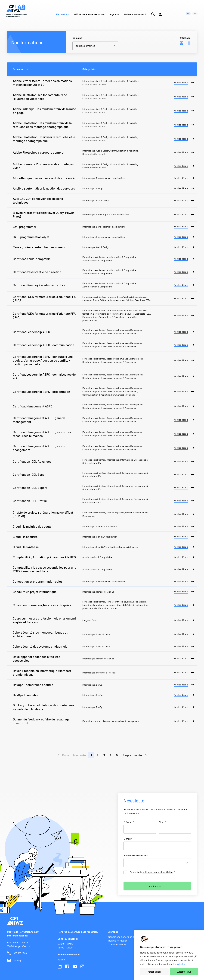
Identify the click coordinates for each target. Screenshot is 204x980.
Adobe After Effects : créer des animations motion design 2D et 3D (42, 83)
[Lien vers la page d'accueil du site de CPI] (17, 11)
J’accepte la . (152, 872)
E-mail (128, 839)
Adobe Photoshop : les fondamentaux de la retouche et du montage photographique (42, 125)
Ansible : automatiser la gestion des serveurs (44, 188)
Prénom (129, 822)
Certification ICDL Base (29, 474)
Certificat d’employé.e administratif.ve (39, 285)
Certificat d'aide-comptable (32, 259)
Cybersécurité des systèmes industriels (40, 646)
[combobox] (158, 863)
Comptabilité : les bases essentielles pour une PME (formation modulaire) (45, 569)
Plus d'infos (179, 964)
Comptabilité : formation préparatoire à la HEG (44, 557)
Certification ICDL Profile (30, 501)
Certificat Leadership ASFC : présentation (41, 392)
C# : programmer (25, 227)
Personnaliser (154, 972)
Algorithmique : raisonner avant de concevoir (44, 178)
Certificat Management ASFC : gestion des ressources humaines (42, 434)
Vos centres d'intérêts (137, 855)
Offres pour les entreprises (89, 14)
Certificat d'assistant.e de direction (37, 272)
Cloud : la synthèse (26, 547)
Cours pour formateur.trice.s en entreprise (42, 605)
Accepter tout (184, 972)
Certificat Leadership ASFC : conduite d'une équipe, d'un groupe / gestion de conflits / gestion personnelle (43, 360)
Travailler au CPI (117, 944)
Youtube (75, 967)
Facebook (68, 967)
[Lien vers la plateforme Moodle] (160, 11)
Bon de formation (118, 941)
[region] (169, 955)
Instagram (83, 967)
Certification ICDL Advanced (32, 461)
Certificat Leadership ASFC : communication (43, 345)
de (195, 13)
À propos (113, 932)
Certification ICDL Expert (30, 488)
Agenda (114, 14)
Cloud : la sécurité (25, 537)
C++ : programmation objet (31, 237)
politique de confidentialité (158, 872)
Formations (62, 14)
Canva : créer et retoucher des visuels (39, 247)
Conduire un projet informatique (35, 592)
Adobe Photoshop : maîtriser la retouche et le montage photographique (44, 139)
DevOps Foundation (26, 695)
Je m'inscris (154, 886)
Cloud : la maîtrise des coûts (32, 526)
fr (188, 13)
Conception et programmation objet (37, 581)
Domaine (77, 38)
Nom (162, 822)
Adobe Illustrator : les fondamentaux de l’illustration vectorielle (40, 97)
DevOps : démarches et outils (33, 685)
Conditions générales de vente (125, 937)
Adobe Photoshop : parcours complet (39, 152)
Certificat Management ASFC (33, 406)
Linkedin (60, 967)
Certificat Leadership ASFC (31, 332)
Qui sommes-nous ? (135, 14)
